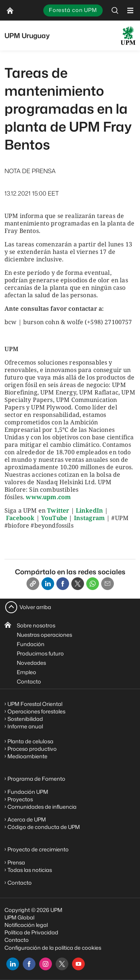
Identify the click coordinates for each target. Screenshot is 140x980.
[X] (78, 584)
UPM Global (19, 917)
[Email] (108, 584)
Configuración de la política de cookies (53, 948)
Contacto (29, 681)
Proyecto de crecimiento (38, 849)
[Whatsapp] (93, 584)
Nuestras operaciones (44, 635)
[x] (62, 964)
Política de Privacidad (31, 932)
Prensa (16, 862)
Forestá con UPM (73, 10)
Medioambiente (27, 756)
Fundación (31, 644)
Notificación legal (26, 925)
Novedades (31, 663)
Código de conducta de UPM (44, 827)
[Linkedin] (48, 584)
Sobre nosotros (36, 625)
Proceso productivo (32, 749)
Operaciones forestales (36, 711)
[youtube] (78, 964)
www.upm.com (48, 497)
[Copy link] (33, 584)
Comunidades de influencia (42, 807)
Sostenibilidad (25, 719)
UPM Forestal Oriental (35, 704)
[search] (115, 10)
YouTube (54, 518)
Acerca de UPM (27, 819)
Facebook (20, 518)
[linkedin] (13, 964)
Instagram (89, 518)
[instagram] (46, 964)
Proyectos (20, 799)
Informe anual (25, 726)
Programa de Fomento (36, 779)
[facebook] (29, 964)
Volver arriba (35, 607)
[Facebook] (63, 584)
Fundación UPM (28, 792)
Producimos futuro (40, 653)
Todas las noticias (30, 870)
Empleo (27, 672)
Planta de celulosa (30, 741)
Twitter (58, 510)
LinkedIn (89, 510)
